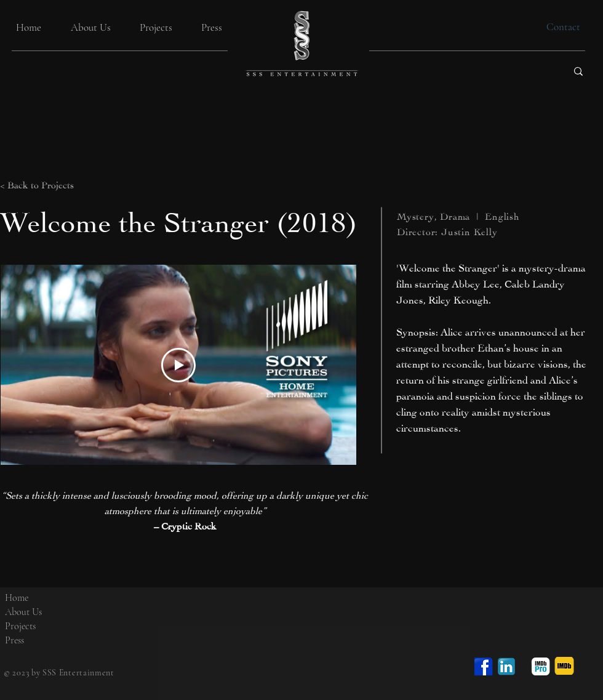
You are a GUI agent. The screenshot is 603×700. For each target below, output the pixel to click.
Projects (20, 626)
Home (17, 598)
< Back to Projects (37, 184)
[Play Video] (178, 365)
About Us (23, 612)
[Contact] (563, 27)
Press (14, 640)
